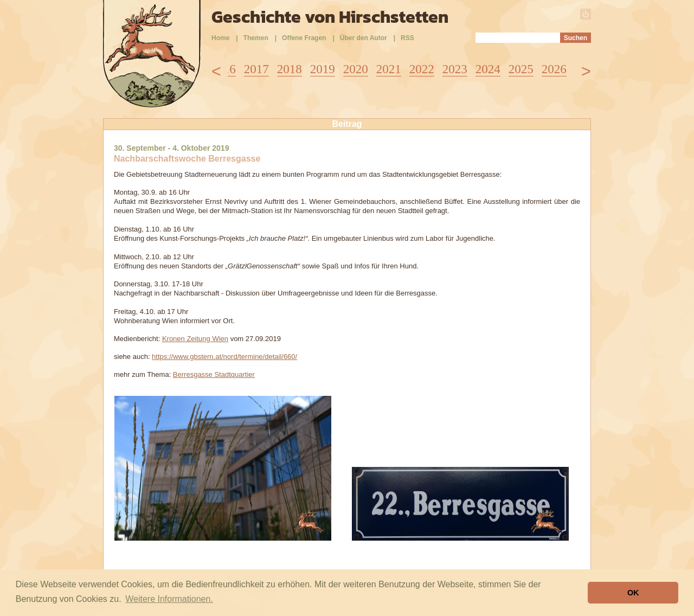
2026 (554, 69)
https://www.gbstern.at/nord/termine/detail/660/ (224, 357)
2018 (290, 69)
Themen (256, 38)
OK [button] (633, 593)
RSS (407, 38)
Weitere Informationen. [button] (169, 599)
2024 (488, 69)
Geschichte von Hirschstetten (330, 17)
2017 (256, 69)
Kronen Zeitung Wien (195, 339)
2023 (455, 69)
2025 (521, 69)
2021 (389, 69)
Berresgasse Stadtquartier (214, 374)
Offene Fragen (304, 38)
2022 (422, 69)
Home (220, 38)
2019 (323, 69)
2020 (356, 69)
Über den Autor (364, 38)
